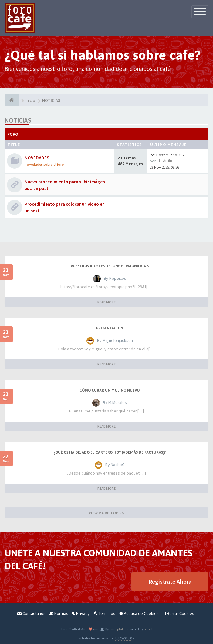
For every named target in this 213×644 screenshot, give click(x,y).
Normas (59, 613)
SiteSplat (116, 629)
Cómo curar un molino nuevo (110, 390)
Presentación (110, 328)
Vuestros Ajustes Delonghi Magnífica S (110, 266)
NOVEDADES (37, 158)
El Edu (162, 161)
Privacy (81, 613)
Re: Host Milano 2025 (168, 155)
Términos (104, 613)
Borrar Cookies (178, 613)
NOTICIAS (18, 120)
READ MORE (106, 302)
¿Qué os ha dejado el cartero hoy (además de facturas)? (110, 452)
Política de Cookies (139, 613)
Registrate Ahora (170, 581)
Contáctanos (31, 613)
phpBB (149, 629)
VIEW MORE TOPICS (106, 513)
